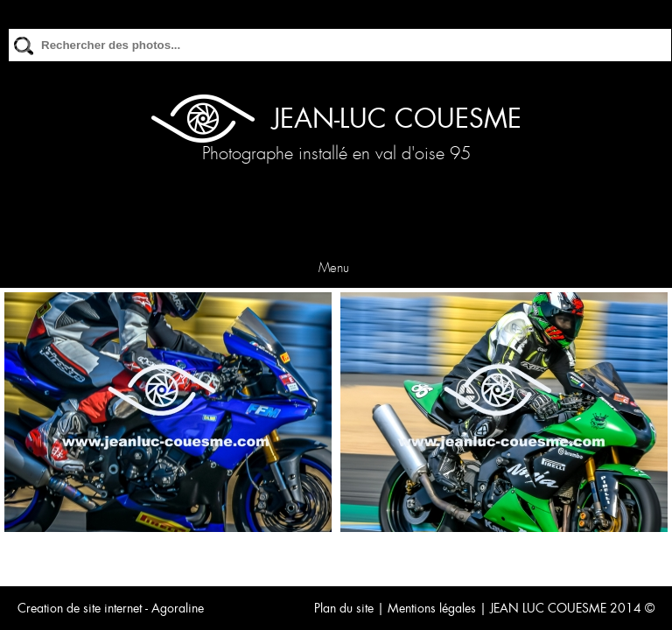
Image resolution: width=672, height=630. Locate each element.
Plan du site (344, 608)
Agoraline (178, 608)
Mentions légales (432, 608)
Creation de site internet (80, 608)
